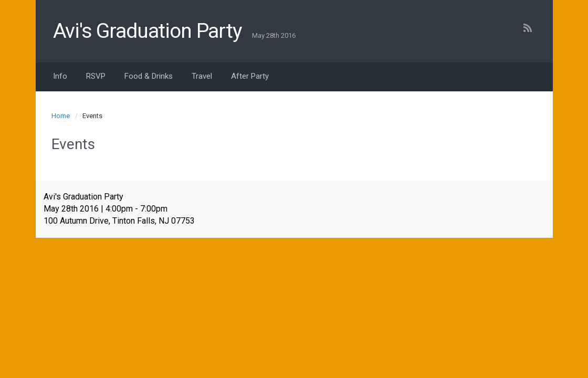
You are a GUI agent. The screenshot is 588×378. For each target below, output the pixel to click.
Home (61, 116)
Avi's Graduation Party (147, 31)
